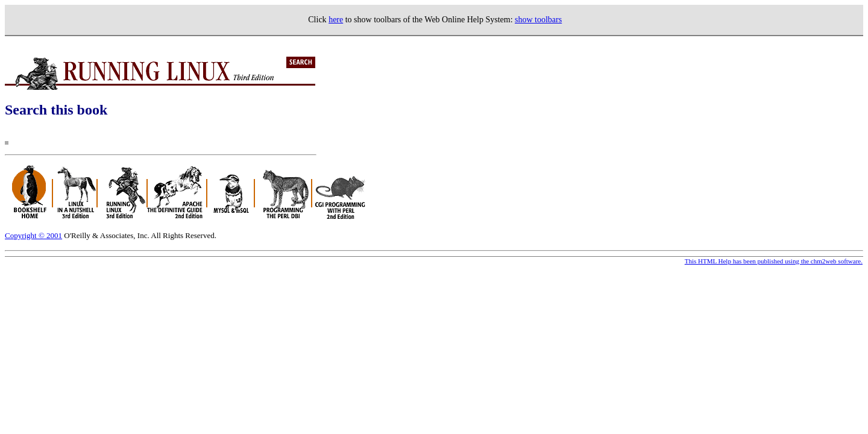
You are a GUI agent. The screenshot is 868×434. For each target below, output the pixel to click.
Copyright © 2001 (33, 235)
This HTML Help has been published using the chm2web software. (774, 261)
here (336, 20)
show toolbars (538, 20)
